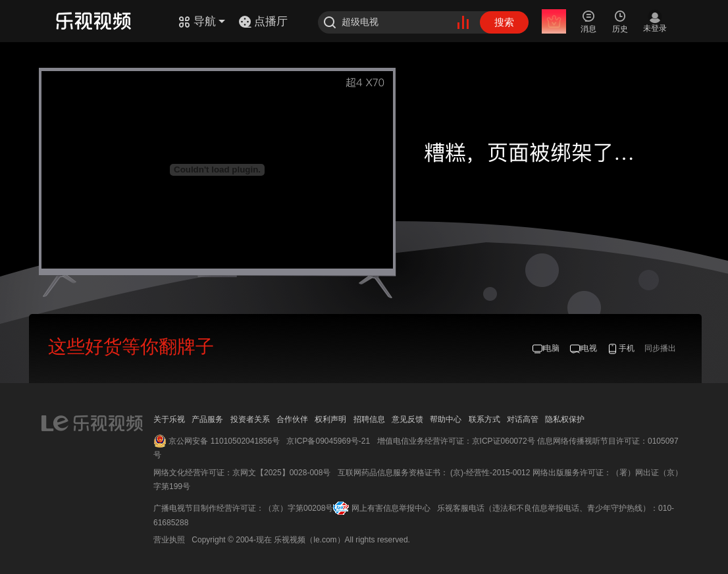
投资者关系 (250, 419)
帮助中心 (446, 419)
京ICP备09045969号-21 (328, 441)
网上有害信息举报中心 (391, 508)
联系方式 (484, 419)
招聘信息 (369, 419)
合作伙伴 (292, 419)
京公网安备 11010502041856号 (224, 441)
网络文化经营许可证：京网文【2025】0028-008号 (242, 473)
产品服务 (207, 419)
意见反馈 (407, 419)
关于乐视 (169, 419)
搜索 (504, 22)
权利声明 (330, 419)
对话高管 (523, 419)
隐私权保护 (565, 419)
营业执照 (169, 540)
